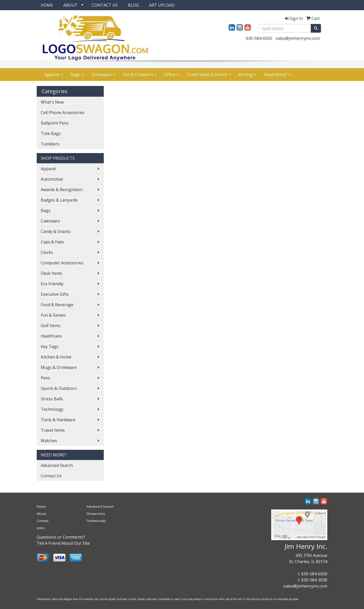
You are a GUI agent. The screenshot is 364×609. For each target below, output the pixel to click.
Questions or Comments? (61, 537)
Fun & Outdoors (140, 74)
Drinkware (103, 74)
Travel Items (53, 430)
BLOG (133, 5)
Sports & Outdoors (59, 388)
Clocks (47, 252)
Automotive (52, 179)
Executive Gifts (55, 294)
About (41, 514)
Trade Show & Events (209, 74)
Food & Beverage (57, 305)
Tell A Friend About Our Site (63, 543)
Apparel (54, 74)
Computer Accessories (62, 263)
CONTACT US (105, 5)
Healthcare (51, 336)
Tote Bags (51, 133)
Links (41, 528)
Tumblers (50, 144)
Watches (49, 441)
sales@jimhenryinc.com (298, 38)
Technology (52, 409)
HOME (47, 5)
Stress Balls (52, 399)
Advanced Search (57, 465)
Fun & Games (53, 315)
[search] (316, 28)
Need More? (277, 74)
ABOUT (70, 5)
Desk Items (51, 273)
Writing (247, 74)
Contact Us (51, 476)
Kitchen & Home (56, 357)
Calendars (50, 221)
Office (172, 74)
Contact (43, 521)
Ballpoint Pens (55, 123)
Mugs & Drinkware (59, 367)
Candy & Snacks (56, 231)
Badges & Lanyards (59, 200)
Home (41, 506)
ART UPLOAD (162, 5)
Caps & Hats (52, 242)
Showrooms (96, 514)
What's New (52, 102)
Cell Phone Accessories (63, 113)
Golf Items (51, 326)
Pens (45, 378)
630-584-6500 (259, 38)
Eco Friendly (52, 284)
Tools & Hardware (58, 420)
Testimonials (96, 521)
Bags (77, 74)
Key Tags (50, 346)
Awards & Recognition (62, 190)
